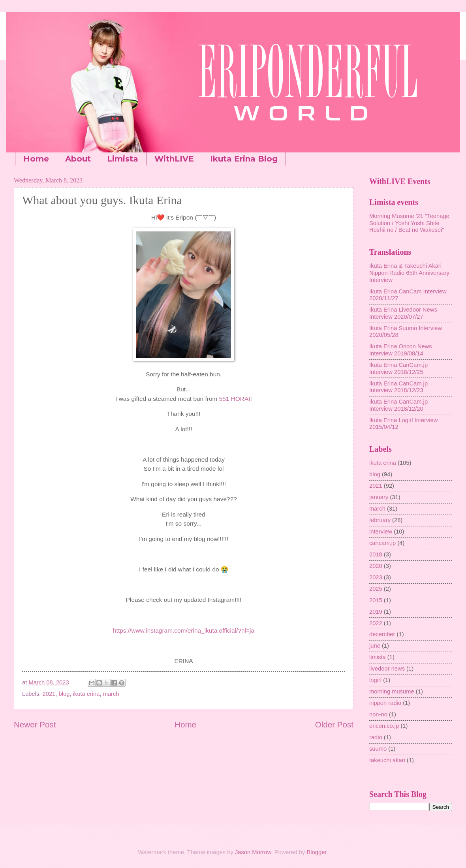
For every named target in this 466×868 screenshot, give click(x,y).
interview (381, 532)
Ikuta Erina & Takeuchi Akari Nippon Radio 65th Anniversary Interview (409, 273)
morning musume (392, 691)
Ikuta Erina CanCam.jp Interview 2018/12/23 (398, 387)
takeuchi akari (387, 760)
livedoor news (387, 669)
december (382, 634)
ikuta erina (86, 694)
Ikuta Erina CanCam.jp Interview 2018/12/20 (398, 405)
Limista (123, 159)
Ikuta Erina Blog (244, 159)
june (375, 646)
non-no (378, 714)
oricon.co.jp (384, 726)
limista (378, 657)
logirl (375, 680)
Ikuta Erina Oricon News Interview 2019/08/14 (401, 350)
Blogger (317, 852)
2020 (376, 566)
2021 (49, 694)
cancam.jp (382, 543)
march (111, 694)
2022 (376, 623)
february (380, 520)
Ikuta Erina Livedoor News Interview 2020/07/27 (403, 313)
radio (376, 737)
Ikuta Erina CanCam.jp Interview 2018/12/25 (398, 368)
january (379, 497)
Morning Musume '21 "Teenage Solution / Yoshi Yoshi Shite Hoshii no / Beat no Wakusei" (409, 223)
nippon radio (385, 703)
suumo (378, 749)
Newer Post (35, 724)
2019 (376, 612)
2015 (376, 600)
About (78, 159)
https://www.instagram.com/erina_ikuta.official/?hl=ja (184, 630)
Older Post (334, 724)
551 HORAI (235, 399)
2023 (376, 577)
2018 (376, 554)
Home (36, 159)
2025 (376, 589)
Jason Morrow (253, 852)
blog (64, 694)
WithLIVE (174, 159)
